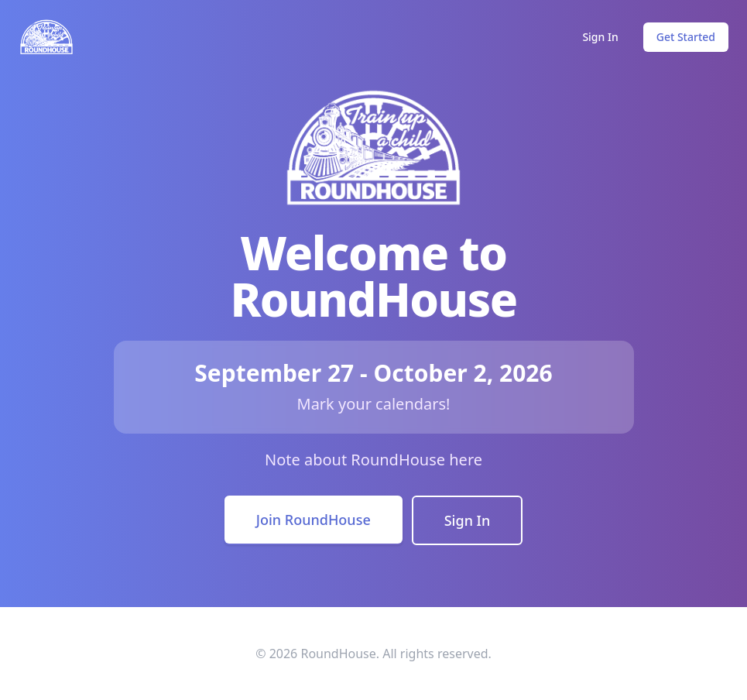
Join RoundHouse (314, 520)
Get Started (686, 37)
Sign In (600, 37)
